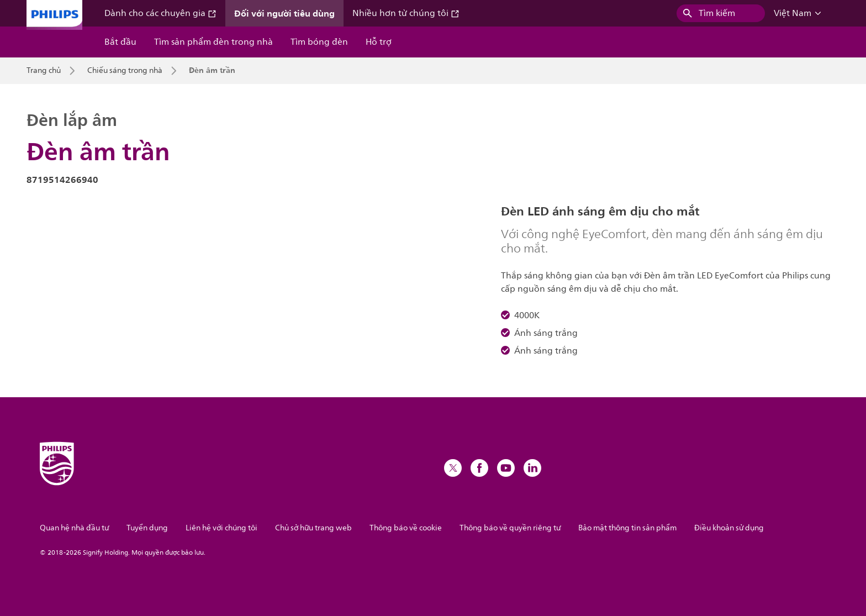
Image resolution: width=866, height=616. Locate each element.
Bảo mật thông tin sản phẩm (627, 528)
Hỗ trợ (379, 42)
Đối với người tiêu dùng (284, 13)
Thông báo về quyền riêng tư (510, 528)
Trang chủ (44, 71)
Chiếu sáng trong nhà (125, 71)
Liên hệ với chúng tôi (221, 528)
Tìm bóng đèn (319, 42)
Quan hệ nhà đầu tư (74, 528)
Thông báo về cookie (406, 528)
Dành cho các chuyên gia (160, 13)
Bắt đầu (120, 42)
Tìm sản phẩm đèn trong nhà (213, 42)
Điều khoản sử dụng (729, 528)
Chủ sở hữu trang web (313, 528)
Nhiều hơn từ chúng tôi (406, 13)
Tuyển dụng (147, 528)
